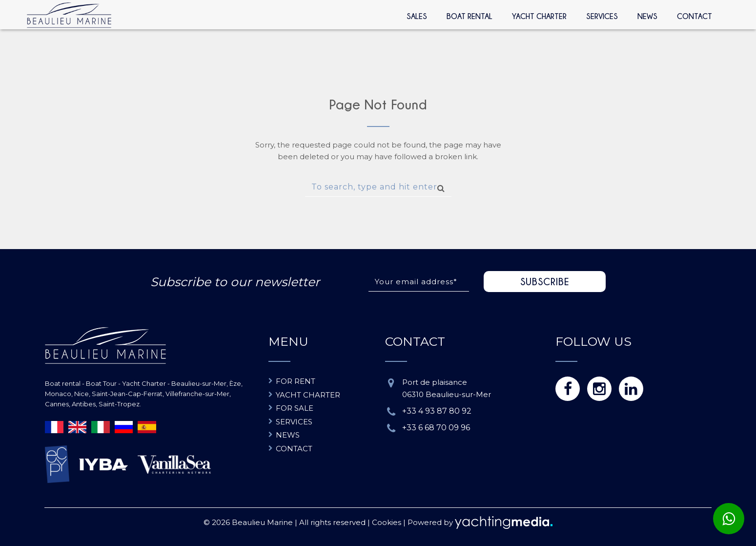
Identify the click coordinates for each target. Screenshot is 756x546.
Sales (417, 16)
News (647, 16)
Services (602, 16)
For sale (295, 408)
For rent (296, 381)
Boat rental (470, 16)
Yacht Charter (539, 16)
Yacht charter (308, 395)
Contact (695, 16)
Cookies (387, 522)
